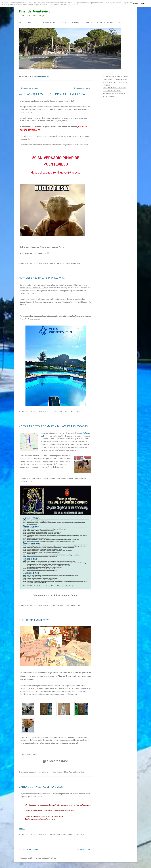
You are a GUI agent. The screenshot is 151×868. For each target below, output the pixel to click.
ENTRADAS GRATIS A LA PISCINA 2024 (42, 278)
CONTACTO (88, 22)
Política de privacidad (26, 858)
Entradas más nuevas (83, 88)
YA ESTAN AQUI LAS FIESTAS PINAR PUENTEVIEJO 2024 (52, 94)
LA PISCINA (75, 22)
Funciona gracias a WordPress (46, 858)
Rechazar (144, 4)
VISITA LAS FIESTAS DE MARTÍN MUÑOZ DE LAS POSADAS (53, 426)
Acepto (136, 4)
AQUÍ (76, 4)
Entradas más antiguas (29, 88)
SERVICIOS (122, 22)
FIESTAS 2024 (33, 22)
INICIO (21, 22)
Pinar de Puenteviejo (35, 11)
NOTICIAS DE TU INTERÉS (105, 22)
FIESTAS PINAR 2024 (110, 96)
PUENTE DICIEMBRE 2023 (34, 620)
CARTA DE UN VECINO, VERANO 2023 (41, 787)
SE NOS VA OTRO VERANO (112, 91)
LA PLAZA (63, 22)
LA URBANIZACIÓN (48, 22)
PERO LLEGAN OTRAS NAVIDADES (114, 88)
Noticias (44, 263)
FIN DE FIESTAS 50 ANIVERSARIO (114, 93)
